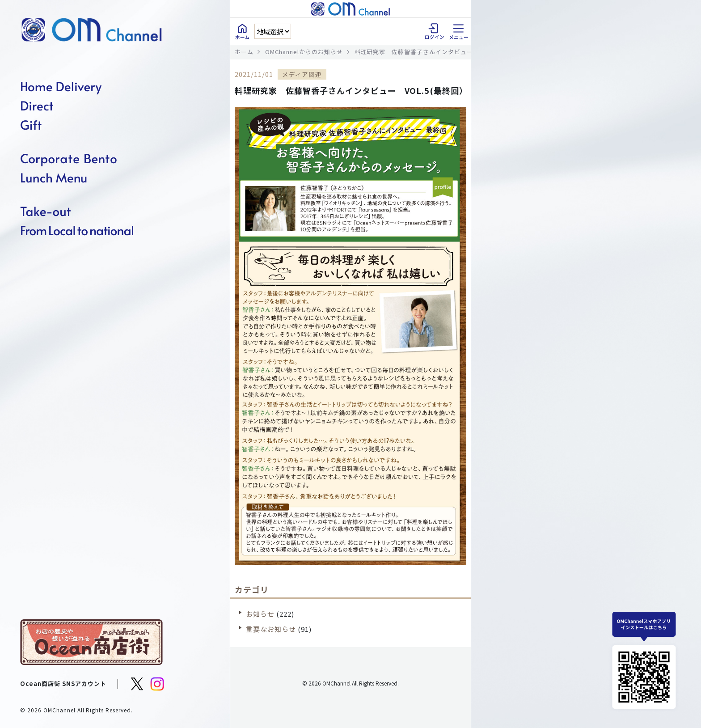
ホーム (244, 52)
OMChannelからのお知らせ (304, 52)
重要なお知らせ (271, 629)
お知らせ (260, 614)
